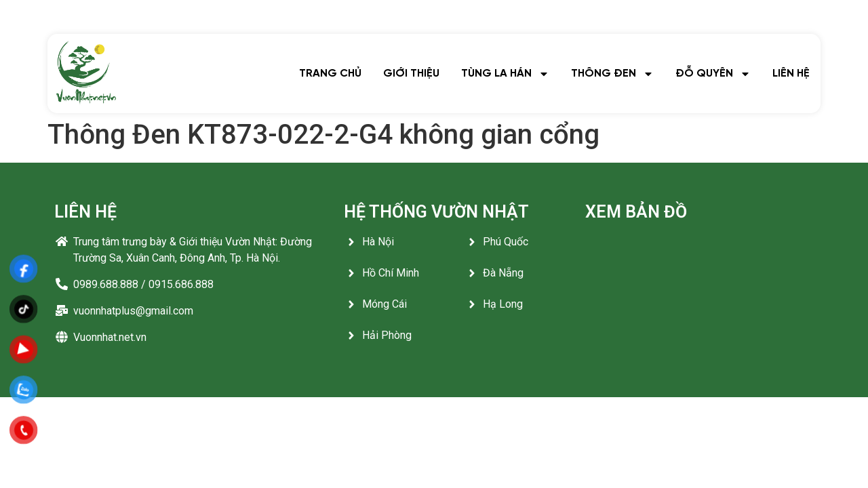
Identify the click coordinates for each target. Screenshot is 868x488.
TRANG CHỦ (330, 74)
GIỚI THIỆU (411, 74)
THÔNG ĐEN (612, 74)
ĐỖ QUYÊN (713, 74)
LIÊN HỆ (791, 74)
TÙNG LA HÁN (505, 74)
